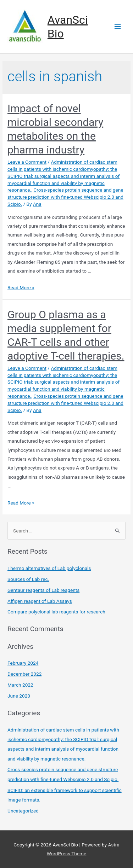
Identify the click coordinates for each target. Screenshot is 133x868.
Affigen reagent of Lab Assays (40, 601)
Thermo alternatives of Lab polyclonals (49, 568)
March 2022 (20, 685)
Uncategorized (23, 811)
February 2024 (23, 663)
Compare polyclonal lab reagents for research (56, 612)
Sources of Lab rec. (28, 579)
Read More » (21, 287)
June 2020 (19, 696)
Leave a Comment (27, 162)
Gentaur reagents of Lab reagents (43, 590)
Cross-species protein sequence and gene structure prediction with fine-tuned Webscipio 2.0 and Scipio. (65, 197)
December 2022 (24, 674)
